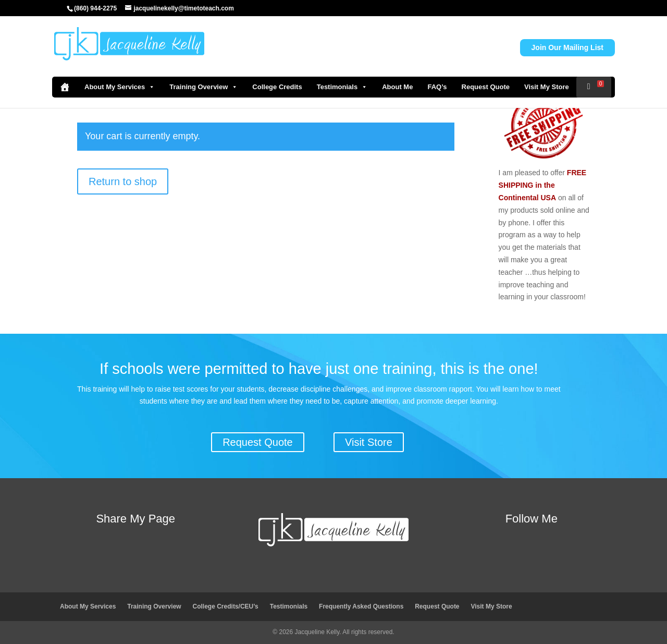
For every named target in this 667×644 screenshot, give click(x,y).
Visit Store (369, 442)
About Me (397, 87)
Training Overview (203, 87)
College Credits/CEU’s (226, 606)
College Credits (277, 87)
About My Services (120, 87)
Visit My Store (547, 87)
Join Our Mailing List (567, 47)
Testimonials (342, 87)
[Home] (65, 87)
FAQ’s (437, 87)
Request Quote (486, 87)
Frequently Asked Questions (361, 606)
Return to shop (123, 181)
